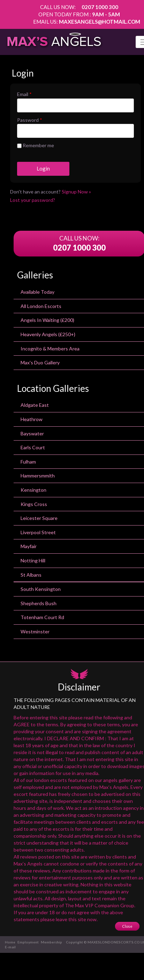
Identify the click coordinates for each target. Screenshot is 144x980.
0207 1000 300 (100, 7)
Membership (51, 942)
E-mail (10, 947)
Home (10, 942)
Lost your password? (33, 200)
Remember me (36, 146)
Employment (28, 942)
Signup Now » (76, 192)
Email (24, 94)
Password (30, 120)
